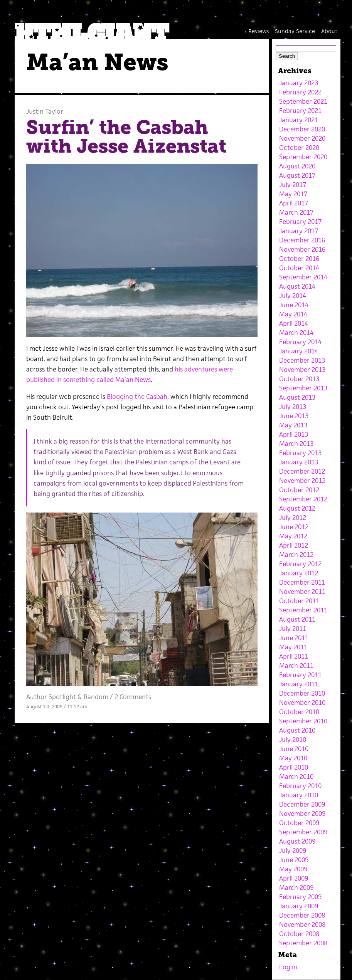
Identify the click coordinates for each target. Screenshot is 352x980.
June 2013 (294, 416)
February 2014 (300, 342)
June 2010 (294, 749)
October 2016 (299, 259)
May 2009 (293, 869)
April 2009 (294, 878)
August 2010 (297, 730)
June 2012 (294, 527)
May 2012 (293, 536)
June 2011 (294, 638)
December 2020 (302, 129)
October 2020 (299, 148)
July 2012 (293, 518)
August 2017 (297, 175)
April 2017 (294, 203)
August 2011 (297, 619)
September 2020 (303, 157)
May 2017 (293, 194)
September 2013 (303, 388)
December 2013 (302, 360)
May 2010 (293, 758)
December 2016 (302, 240)
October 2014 (299, 268)
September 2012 (303, 499)
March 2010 (296, 777)
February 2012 (300, 564)
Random (96, 697)
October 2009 (299, 823)
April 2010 (294, 767)
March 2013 (296, 444)
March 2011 (296, 666)
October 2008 (299, 934)
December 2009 (302, 804)
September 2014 (303, 277)
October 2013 (299, 379)
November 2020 (302, 138)
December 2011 (302, 582)
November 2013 (302, 370)
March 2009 (296, 888)
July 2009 (293, 851)
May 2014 (293, 314)
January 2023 (299, 83)
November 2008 (302, 925)
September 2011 (303, 610)
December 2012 (302, 471)
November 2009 (302, 814)
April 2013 (294, 434)
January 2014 (299, 351)
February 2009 (300, 897)
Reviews (259, 31)
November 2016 (302, 249)
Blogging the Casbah (137, 397)
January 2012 (299, 573)
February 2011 (300, 675)
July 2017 (293, 185)
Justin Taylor (45, 111)
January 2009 (299, 906)
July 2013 (293, 407)
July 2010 (293, 740)
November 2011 (302, 592)
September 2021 (303, 101)
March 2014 (296, 333)
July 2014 (293, 296)
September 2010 (303, 721)
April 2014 (294, 323)
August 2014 (297, 286)
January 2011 (299, 684)
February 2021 (300, 111)
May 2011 (293, 647)
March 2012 (296, 555)
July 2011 (293, 629)
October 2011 (299, 601)
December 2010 (302, 693)
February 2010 (300, 786)
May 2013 (293, 425)
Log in (288, 967)
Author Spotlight (51, 697)
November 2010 (302, 703)
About (329, 31)
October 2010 (299, 712)
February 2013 (300, 453)
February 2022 (300, 92)
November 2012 (302, 481)
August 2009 (297, 841)
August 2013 (297, 397)
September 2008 (303, 943)
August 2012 (297, 508)
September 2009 (303, 832)
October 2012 (299, 490)
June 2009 (294, 860)
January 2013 (299, 462)
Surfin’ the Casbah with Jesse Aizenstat (126, 137)
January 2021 (299, 120)
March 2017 (296, 212)
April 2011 (294, 656)
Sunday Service (295, 31)
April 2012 (294, 545)
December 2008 (302, 915)
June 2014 (294, 305)
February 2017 (300, 222)
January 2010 (299, 795)
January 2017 (299, 231)
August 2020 (297, 166)
